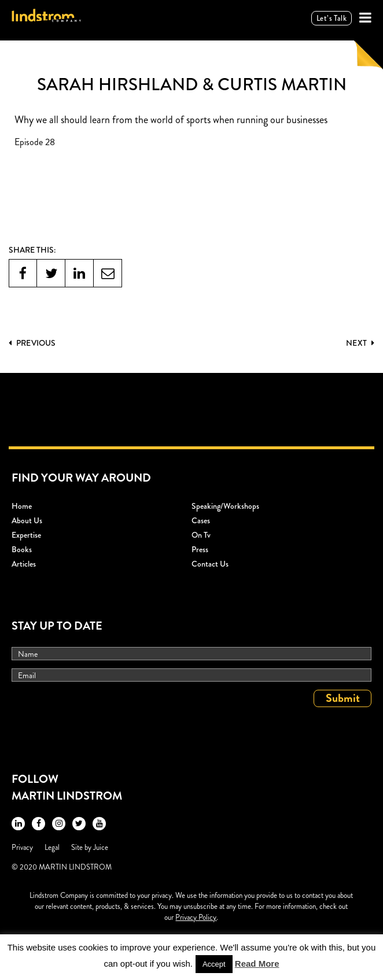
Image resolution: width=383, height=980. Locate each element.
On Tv (201, 535)
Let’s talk (332, 18)
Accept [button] (214, 964)
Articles (24, 564)
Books (22, 549)
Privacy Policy (196, 917)
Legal (52, 847)
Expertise (26, 535)
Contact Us (210, 564)
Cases (201, 520)
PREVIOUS (32, 343)
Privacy (22, 847)
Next (360, 343)
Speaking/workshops (225, 506)
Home (22, 506)
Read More (257, 964)
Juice (101, 847)
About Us (27, 520)
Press (200, 549)
